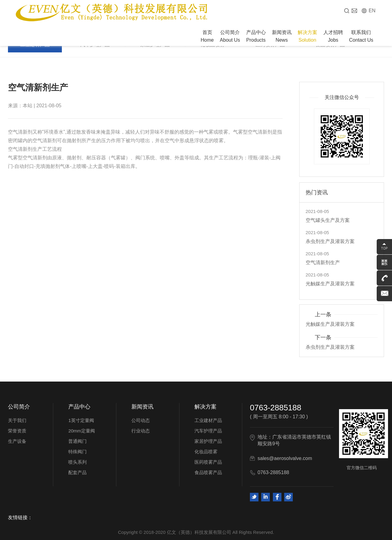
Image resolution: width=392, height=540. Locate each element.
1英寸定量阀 (81, 420)
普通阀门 (77, 441)
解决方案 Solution (307, 36)
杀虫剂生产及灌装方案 (330, 241)
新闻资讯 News (282, 36)
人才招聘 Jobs (333, 36)
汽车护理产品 (208, 431)
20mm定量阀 (82, 431)
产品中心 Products (256, 36)
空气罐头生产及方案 (328, 220)
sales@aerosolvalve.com (285, 458)
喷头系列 (77, 462)
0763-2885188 (276, 408)
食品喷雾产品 (208, 472)
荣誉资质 (17, 431)
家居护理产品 (208, 441)
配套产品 (77, 472)
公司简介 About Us (230, 36)
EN (372, 11)
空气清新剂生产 (323, 262)
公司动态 (141, 420)
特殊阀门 (77, 452)
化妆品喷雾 (206, 452)
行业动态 (141, 431)
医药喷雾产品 (208, 462)
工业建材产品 (208, 420)
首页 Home (207, 36)
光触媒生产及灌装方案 (330, 284)
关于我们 (17, 420)
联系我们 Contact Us (361, 36)
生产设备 (17, 441)
